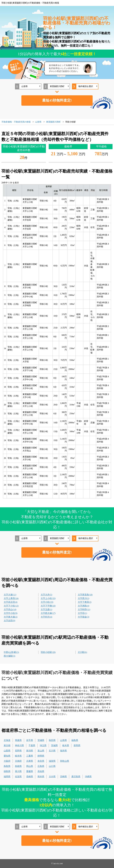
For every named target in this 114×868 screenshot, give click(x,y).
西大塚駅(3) (9, 656)
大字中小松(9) (11, 613)
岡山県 (30, 766)
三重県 (30, 756)
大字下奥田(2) (85, 602)
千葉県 (32, 745)
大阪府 (7, 761)
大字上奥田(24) (11, 598)
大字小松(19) (47, 602)
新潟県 (30, 751)
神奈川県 (19, 745)
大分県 (52, 777)
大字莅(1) (82, 613)
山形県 (63, 740)
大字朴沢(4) (46, 617)
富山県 (41, 751)
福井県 (63, 751)
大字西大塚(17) (48, 613)
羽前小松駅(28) (48, 652)
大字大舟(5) (46, 595)
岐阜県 (18, 756)
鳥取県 (7, 766)
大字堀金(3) (84, 617)
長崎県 (30, 777)
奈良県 (41, 761)
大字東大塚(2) (11, 617)
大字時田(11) (84, 609)
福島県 (75, 740)
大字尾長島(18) (85, 595)
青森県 (18, 740)
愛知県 (7, 756)
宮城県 (41, 740)
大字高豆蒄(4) (11, 602)
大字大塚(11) (10, 595)
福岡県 (7, 777)
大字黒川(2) (84, 598)
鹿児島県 (76, 777)
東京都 (7, 745)
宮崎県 (63, 777)
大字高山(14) (10, 609)
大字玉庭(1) (46, 609)
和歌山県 (65, 761)
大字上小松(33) (48, 598)
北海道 (7, 740)
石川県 (52, 751)
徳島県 (7, 771)
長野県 (18, 751)
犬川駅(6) (82, 652)
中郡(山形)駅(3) (11, 652)
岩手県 (30, 740)
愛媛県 (30, 771)
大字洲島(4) (84, 606)
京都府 (18, 761)
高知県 (41, 771)
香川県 (18, 771)
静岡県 (41, 756)
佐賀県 (18, 777)
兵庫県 (30, 761)
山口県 (52, 766)
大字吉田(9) (9, 621)
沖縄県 (88, 777)
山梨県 (7, 751)
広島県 (41, 766)
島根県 (18, 766)
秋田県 (52, 740)
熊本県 (41, 777)
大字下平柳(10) (48, 606)
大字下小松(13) (11, 606)
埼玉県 (43, 745)
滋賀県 (52, 761)
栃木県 (66, 745)
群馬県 (77, 745)
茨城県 (54, 745)
